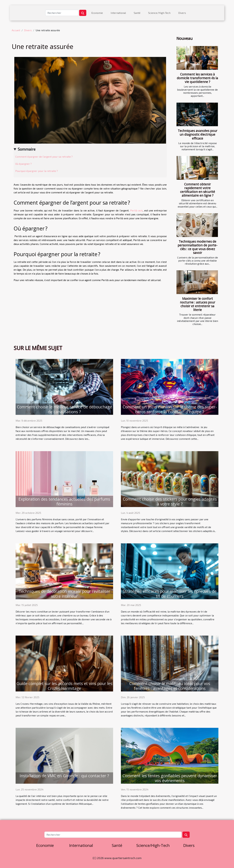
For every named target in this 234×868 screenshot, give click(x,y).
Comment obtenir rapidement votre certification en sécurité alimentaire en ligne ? (198, 190)
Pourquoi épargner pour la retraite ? (37, 171)
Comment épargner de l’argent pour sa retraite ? (44, 157)
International (118, 13)
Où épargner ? (23, 164)
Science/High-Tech (159, 13)
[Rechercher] (62, 13)
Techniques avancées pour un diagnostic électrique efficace (198, 134)
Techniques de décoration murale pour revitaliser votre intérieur (64, 594)
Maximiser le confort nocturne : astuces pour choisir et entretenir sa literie (198, 304)
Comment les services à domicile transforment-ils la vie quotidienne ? (197, 78)
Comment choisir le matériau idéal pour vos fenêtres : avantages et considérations (170, 686)
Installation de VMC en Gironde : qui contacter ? (64, 776)
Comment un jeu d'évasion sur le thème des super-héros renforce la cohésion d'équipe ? (170, 409)
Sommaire (27, 149)
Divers (182, 13)
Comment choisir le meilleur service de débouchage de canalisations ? (64, 409)
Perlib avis (137, 210)
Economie (97, 13)
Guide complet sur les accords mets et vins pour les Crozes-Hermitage (64, 686)
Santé (137, 13)
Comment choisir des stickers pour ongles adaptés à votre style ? (170, 501)
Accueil (16, 30)
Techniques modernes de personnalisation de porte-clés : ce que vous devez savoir (198, 247)
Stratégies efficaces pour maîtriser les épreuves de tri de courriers (170, 594)
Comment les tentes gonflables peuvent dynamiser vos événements (170, 778)
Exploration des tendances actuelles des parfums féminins (64, 501)
